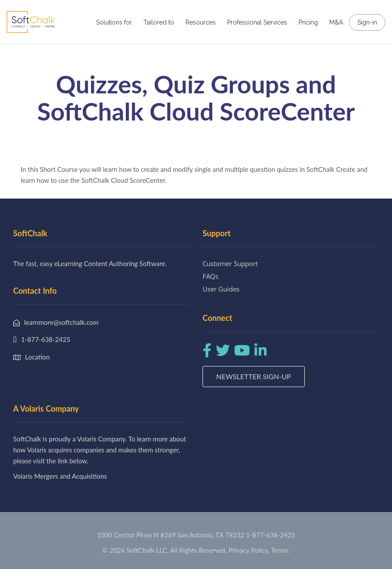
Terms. (280, 550)
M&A (336, 22)
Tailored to (159, 22)
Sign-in (367, 22)
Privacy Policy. (249, 550)
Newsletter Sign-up (254, 376)
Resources (201, 22)
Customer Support (230, 263)
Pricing (308, 22)
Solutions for (114, 22)
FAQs (210, 276)
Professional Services (257, 22)
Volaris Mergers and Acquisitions (60, 476)
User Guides (221, 289)
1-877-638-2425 (271, 535)
